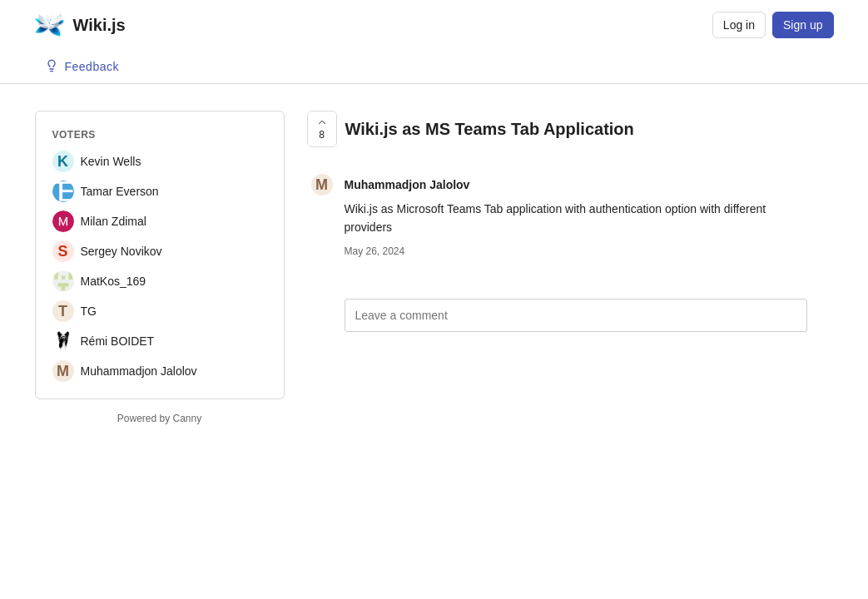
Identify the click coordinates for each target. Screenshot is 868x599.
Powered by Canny (159, 418)
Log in (739, 25)
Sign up (803, 25)
